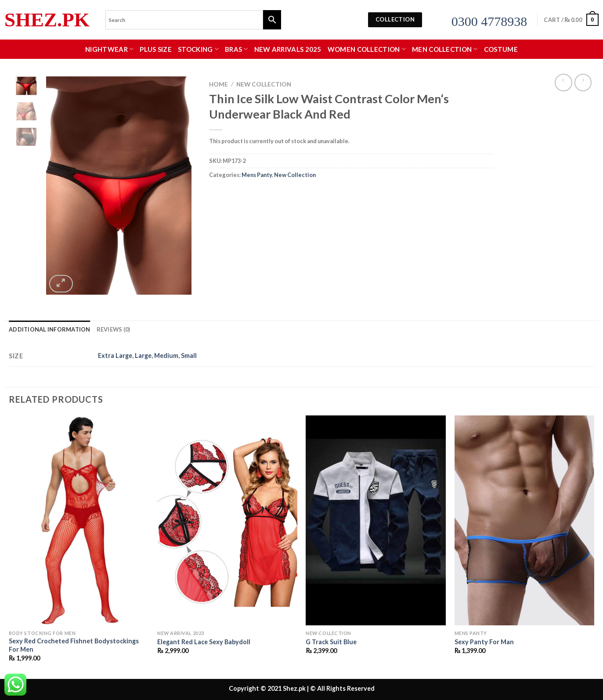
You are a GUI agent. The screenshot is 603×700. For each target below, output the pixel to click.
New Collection (264, 84)
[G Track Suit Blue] (376, 520)
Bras (237, 49)
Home (218, 84)
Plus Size (156, 49)
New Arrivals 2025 (288, 49)
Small (189, 355)
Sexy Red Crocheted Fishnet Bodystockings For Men (74, 645)
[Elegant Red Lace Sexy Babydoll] (227, 520)
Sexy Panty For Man (484, 642)
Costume (501, 49)
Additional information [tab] (50, 329)
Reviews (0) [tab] (114, 329)
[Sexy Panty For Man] (525, 520)
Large (143, 355)
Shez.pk (47, 20)
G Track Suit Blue (331, 642)
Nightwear (109, 49)
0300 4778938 (489, 21)
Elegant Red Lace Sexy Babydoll (204, 642)
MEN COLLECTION (445, 49)
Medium (166, 355)
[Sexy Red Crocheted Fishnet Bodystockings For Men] (79, 520)
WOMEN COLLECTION (367, 49)
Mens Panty (257, 175)
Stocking (198, 49)
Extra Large (115, 355)
